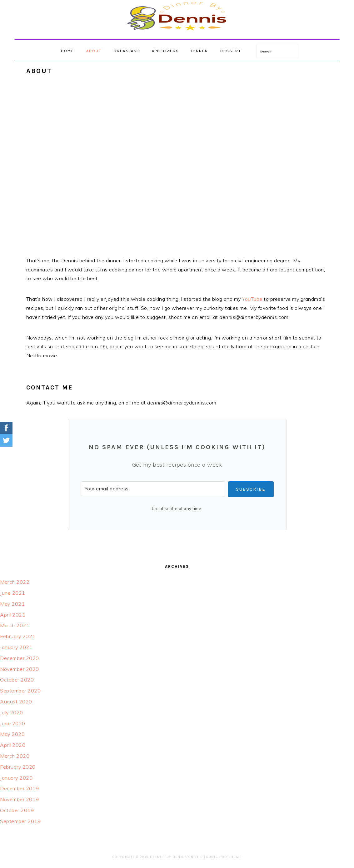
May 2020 (12, 734)
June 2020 (13, 723)
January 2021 (16, 647)
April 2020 (13, 745)
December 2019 (20, 788)
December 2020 (20, 658)
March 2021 (15, 625)
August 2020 (16, 702)
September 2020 (20, 691)
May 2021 (12, 604)
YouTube (252, 299)
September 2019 (20, 821)
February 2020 (18, 767)
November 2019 (20, 799)
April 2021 (13, 615)
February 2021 (18, 636)
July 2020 (12, 712)
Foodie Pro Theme (223, 857)
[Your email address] (153, 489)
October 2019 (17, 810)
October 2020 (17, 680)
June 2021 (13, 593)
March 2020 (15, 756)
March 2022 (15, 582)
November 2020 (20, 669)
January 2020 (16, 778)
